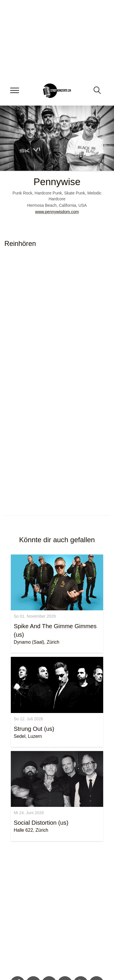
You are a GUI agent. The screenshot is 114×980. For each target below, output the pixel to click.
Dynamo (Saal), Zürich (37, 642)
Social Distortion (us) (41, 823)
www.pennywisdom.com (57, 212)
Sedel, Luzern (28, 736)
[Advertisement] (55, 910)
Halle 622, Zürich (31, 830)
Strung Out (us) (34, 729)
